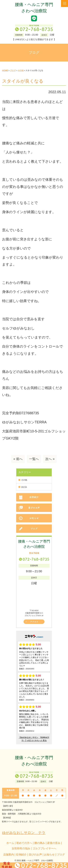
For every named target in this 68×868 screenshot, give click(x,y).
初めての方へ (24, 843)
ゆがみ (24, 487)
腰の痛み (40, 843)
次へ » (50, 459)
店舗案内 (8, 854)
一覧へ (34, 459)
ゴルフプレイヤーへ (44, 848)
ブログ (61, 854)
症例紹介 (21, 854)
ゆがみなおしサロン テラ (24, 833)
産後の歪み (54, 843)
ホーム (10, 843)
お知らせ (49, 854)
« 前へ (18, 459)
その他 (24, 480)
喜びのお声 (35, 854)
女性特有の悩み (21, 848)
